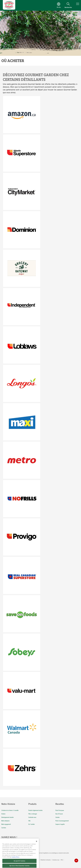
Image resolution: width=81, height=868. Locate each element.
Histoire (3, 814)
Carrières (4, 828)
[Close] (37, 845)
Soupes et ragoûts (60, 824)
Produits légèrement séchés (35, 810)
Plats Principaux (60, 810)
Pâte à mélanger (33, 814)
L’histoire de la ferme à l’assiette (10, 810)
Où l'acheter (32, 824)
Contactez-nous (32, 817)
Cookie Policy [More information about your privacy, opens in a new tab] (16, 861)
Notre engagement (6, 824)
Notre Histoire (8, 804)
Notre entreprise (5, 821)
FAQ (29, 821)
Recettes (60, 804)
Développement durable (7, 817)
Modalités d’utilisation (46, 860)
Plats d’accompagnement (62, 821)
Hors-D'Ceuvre (59, 814)
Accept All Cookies (19, 865)
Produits (32, 804)
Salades (57, 817)
